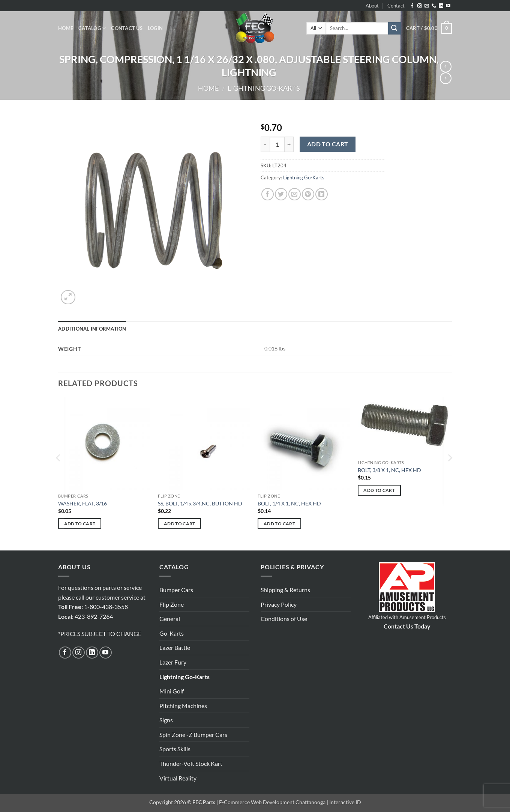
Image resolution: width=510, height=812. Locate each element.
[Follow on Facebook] (412, 6)
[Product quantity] (277, 144)
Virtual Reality (178, 778)
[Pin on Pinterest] (308, 194)
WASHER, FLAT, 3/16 (82, 503)
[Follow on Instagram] (420, 6)
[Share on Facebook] (268, 194)
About (372, 6)
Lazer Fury (173, 662)
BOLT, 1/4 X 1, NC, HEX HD (289, 503)
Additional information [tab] (92, 329)
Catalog (92, 28)
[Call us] (434, 6)
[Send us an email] (427, 6)
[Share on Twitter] (281, 194)
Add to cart (328, 144)
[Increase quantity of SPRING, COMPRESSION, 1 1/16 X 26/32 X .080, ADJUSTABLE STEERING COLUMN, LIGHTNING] (289, 144)
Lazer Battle (175, 647)
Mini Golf (172, 691)
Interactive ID (345, 802)
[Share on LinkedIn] (322, 194)
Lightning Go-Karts (264, 88)
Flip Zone (172, 604)
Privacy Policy (279, 604)
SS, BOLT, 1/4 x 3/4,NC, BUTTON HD (200, 503)
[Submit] (394, 29)
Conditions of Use (284, 619)
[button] (155, 28)
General (170, 619)
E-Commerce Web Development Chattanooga (272, 802)
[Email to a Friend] (295, 194)
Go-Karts (172, 633)
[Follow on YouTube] (448, 6)
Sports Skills (175, 749)
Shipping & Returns (285, 590)
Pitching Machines (183, 706)
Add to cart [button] (80, 524)
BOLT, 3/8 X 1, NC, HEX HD (389, 470)
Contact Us (127, 28)
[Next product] (446, 67)
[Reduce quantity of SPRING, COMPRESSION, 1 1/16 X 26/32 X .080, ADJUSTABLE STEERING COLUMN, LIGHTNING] (265, 144)
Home (66, 28)
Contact (396, 6)
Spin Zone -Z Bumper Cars (193, 735)
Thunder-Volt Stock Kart (191, 763)
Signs (166, 720)
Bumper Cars (176, 590)
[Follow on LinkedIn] (441, 6)
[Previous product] (446, 78)
